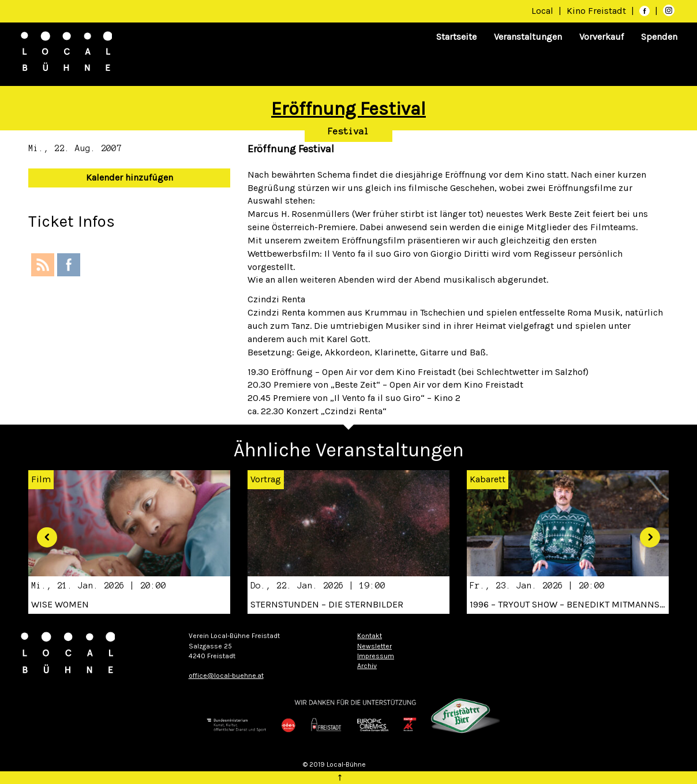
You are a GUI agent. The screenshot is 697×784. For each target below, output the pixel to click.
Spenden (659, 37)
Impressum (376, 656)
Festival (348, 132)
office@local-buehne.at (226, 676)
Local (542, 11)
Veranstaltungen (528, 37)
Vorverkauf (602, 37)
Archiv (367, 666)
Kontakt (370, 636)
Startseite (456, 37)
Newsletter (374, 646)
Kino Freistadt (597, 11)
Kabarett (488, 479)
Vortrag (266, 479)
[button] (43, 533)
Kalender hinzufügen (130, 177)
